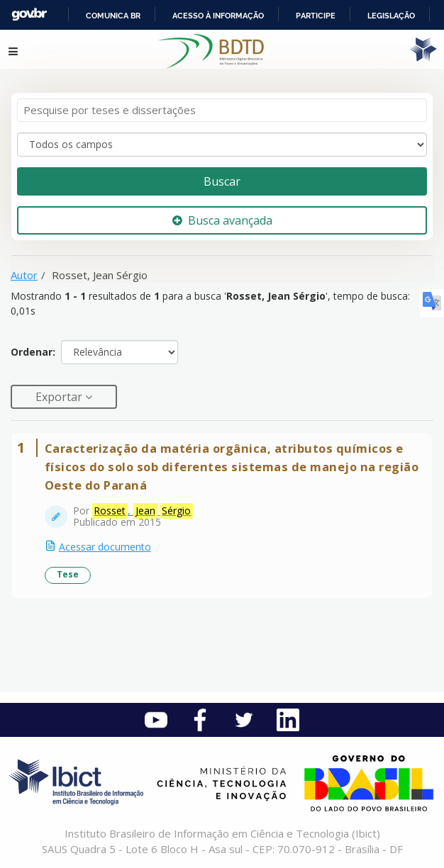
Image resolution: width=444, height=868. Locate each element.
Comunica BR (113, 16)
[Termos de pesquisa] (222, 110)
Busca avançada (222, 220)
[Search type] (222, 145)
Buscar (222, 181)
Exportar (60, 397)
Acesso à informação (218, 16)
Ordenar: (33, 352)
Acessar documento (105, 547)
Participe (316, 16)
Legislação (391, 16)
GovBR (29, 15)
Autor (24, 275)
